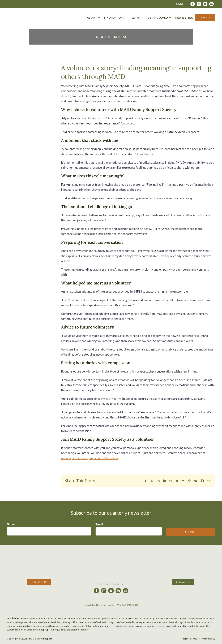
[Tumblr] (183, 481)
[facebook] (193, 4)
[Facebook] (146, 481)
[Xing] (202, 481)
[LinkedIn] (165, 481)
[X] (152, 481)
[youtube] (205, 4)
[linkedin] (211, 4)
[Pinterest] (189, 481)
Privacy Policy (207, 639)
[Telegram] (177, 481)
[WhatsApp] (171, 481)
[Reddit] (158, 481)
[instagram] (199, 4)
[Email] (208, 481)
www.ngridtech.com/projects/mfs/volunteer (90, 458)
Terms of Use (190, 639)
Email (100, 525)
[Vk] (196, 481)
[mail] (126, 591)
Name (12, 525)
